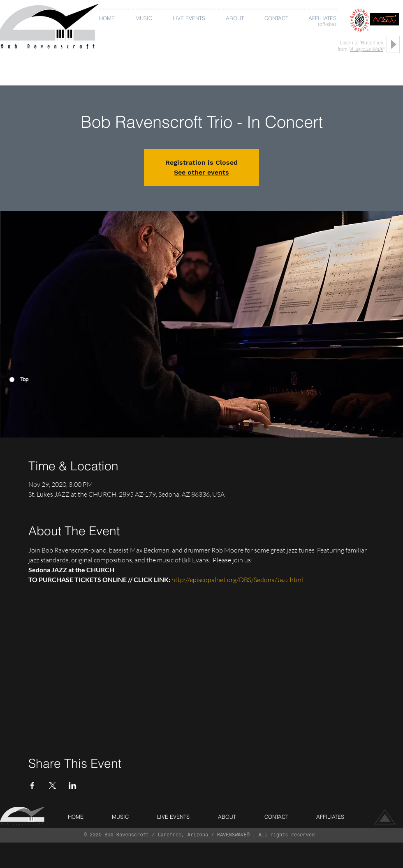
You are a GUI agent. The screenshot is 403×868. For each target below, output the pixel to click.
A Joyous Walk (366, 49)
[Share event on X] (52, 785)
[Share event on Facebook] (32, 785)
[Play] (393, 44)
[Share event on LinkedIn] (73, 785)
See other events (201, 172)
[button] (145, 18)
